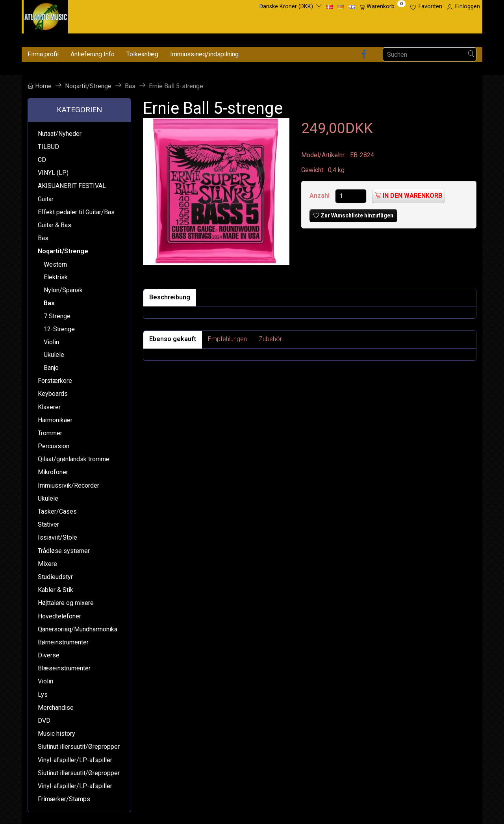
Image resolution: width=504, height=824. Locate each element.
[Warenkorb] (383, 7)
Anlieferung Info (93, 54)
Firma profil (43, 54)
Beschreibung (170, 297)
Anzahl (320, 196)
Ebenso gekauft (173, 339)
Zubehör (270, 339)
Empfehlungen (227, 339)
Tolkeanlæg (142, 54)
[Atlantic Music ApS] (46, 15)
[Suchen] (471, 55)
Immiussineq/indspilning (204, 54)
